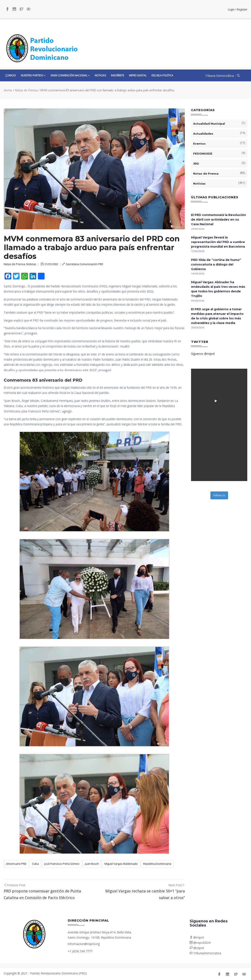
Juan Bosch (92, 864)
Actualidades (203, 134)
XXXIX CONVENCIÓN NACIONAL (70, 75)
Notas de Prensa (26, 90)
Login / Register (238, 9)
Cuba (35, 864)
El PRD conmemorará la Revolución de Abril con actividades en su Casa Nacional (219, 220)
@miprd (197, 937)
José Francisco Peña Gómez (62, 864)
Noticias (100, 75)
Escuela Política (162, 75)
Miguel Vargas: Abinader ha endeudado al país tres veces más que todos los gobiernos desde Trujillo (218, 289)
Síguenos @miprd (203, 354)
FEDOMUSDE (203, 154)
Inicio (12, 75)
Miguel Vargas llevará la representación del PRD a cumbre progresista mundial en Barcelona (218, 242)
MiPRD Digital (138, 75)
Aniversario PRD (16, 864)
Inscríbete (117, 75)
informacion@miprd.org (84, 944)
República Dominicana (157, 864)
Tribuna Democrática (219, 76)
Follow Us (219, 495)
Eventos (199, 144)
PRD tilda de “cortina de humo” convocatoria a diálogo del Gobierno (216, 264)
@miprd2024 (200, 943)
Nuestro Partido (33, 75)
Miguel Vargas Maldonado (121, 864)
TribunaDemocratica (205, 953)
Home (8, 90)
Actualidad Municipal (209, 124)
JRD (196, 164)
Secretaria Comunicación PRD (83, 264)
